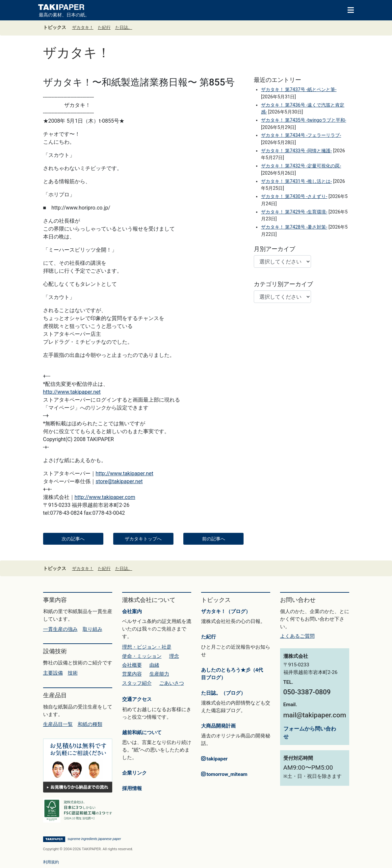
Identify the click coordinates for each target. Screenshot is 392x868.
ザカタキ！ (83, 27)
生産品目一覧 (58, 724)
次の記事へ (73, 539)
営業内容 (132, 674)
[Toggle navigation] (348, 10)
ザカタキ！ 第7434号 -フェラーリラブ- (301, 135)
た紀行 (104, 27)
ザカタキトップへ (143, 539)
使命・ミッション (142, 656)
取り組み (92, 629)
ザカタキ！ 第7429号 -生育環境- (294, 212)
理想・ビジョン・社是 (147, 647)
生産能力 (159, 674)
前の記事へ (214, 539)
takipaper (214, 759)
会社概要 (132, 665)
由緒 (154, 665)
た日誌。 (124, 27)
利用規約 (51, 862)
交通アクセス (137, 699)
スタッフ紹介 (137, 683)
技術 (73, 673)
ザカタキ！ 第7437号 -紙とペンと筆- (299, 90)
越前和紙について (142, 732)
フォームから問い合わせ (310, 733)
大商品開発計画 (218, 726)
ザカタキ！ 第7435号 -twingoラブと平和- (304, 120)
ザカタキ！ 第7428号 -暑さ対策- (294, 227)
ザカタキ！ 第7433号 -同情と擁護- (296, 151)
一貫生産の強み (60, 629)
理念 (174, 656)
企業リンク (134, 773)
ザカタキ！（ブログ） (226, 611)
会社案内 (132, 611)
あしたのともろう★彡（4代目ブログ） (232, 674)
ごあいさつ (172, 683)
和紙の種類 (90, 724)
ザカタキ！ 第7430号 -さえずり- (294, 197)
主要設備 (53, 673)
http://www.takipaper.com (105, 497)
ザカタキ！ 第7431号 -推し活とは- (296, 181)
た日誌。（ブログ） (223, 693)
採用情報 (132, 788)
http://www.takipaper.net (72, 392)
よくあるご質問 (297, 636)
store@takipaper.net (119, 481)
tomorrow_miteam (224, 774)
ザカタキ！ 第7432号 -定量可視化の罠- (301, 166)
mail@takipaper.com (315, 715)
